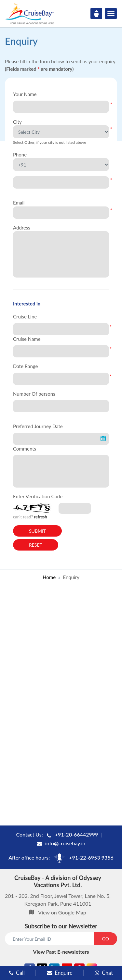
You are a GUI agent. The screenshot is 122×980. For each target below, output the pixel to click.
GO (106, 939)
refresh (41, 517)
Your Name (25, 94)
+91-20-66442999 (77, 834)
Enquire (60, 973)
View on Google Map (62, 912)
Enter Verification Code (38, 496)
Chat (104, 973)
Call (17, 973)
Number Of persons (34, 394)
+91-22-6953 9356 (91, 857)
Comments (25, 449)
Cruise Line (25, 316)
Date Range (25, 366)
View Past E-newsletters (61, 952)
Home (49, 577)
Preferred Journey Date (38, 426)
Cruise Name (27, 339)
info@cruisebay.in (65, 843)
